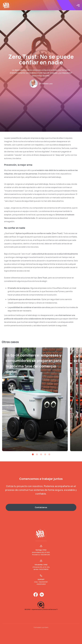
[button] (33, 454)
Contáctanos (41, 507)
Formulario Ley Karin (41, 627)
